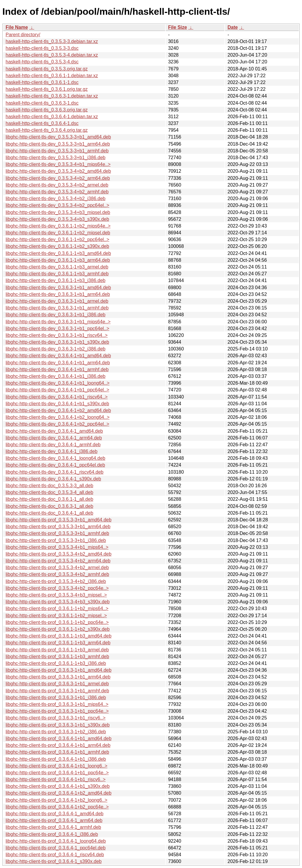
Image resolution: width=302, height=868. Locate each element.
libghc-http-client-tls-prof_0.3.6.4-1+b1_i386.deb (56, 759)
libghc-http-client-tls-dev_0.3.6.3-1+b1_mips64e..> (58, 322)
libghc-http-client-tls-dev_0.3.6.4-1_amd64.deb (54, 431)
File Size (178, 27)
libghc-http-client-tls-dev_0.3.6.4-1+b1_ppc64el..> (57, 390)
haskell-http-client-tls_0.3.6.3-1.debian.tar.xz (52, 96)
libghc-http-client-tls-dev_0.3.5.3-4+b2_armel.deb (57, 185)
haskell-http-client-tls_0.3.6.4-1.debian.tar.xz (52, 117)
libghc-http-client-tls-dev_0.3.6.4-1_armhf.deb (53, 445)
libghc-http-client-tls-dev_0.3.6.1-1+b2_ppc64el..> (57, 239)
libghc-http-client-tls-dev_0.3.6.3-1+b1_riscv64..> (57, 335)
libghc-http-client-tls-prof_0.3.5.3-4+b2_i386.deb (56, 581)
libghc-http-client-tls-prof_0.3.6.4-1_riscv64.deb (55, 855)
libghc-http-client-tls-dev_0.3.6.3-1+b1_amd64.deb (58, 288)
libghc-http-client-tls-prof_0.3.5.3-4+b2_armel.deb (57, 568)
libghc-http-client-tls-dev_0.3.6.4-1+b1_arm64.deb (58, 363)
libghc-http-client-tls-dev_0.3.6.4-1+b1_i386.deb (55, 376)
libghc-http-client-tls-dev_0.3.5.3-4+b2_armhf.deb (57, 192)
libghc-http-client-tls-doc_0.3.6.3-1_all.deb (49, 506)
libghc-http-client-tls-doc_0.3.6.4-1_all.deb (49, 513)
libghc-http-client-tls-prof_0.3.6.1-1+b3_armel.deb (57, 650)
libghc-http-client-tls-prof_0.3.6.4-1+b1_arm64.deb (58, 745)
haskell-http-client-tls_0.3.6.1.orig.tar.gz (47, 89)
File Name (17, 27)
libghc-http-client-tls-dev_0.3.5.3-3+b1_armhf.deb (57, 151)
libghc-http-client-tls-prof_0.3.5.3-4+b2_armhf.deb (57, 574)
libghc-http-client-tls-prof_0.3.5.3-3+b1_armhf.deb (57, 533)
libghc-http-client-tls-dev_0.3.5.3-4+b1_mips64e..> (58, 164)
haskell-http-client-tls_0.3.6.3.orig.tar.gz (47, 110)
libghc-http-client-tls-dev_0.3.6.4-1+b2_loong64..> (58, 417)
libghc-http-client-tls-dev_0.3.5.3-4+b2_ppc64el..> (57, 205)
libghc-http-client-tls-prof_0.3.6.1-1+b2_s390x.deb (58, 629)
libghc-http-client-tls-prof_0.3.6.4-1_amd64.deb (55, 814)
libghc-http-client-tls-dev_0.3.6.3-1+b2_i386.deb (55, 349)
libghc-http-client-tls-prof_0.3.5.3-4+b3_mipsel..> (56, 595)
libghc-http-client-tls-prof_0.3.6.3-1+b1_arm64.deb (58, 677)
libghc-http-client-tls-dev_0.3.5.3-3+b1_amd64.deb (58, 137)
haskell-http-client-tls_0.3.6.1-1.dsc (42, 82)
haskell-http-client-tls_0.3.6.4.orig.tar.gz (47, 130)
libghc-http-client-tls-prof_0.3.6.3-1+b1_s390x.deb (58, 725)
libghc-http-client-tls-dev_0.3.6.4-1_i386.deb (51, 451)
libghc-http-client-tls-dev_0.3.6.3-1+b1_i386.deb (55, 315)
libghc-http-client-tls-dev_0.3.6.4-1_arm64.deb (54, 438)
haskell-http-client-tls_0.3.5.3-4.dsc (42, 62)
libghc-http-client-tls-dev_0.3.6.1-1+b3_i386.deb (55, 280)
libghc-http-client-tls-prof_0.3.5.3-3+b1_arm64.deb (58, 527)
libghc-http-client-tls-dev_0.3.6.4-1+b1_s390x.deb (57, 404)
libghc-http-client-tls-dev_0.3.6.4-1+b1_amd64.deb (58, 356)
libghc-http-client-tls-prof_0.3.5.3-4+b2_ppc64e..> (57, 588)
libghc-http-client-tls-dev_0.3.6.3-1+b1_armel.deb (57, 301)
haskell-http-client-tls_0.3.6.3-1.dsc (42, 103)
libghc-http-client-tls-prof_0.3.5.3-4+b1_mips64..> (57, 547)
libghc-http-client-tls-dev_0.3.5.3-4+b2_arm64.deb (58, 178)
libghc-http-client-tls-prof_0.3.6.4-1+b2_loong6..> (56, 800)
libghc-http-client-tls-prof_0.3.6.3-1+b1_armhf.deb (57, 691)
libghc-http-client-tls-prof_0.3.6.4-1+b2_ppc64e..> (57, 807)
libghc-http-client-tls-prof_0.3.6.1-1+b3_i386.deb (56, 663)
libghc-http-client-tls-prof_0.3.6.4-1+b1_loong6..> (56, 766)
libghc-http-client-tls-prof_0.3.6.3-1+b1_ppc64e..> (57, 711)
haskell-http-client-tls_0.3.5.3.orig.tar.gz (47, 69)
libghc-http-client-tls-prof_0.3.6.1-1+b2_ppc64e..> (57, 622)
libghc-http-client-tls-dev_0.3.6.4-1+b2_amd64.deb (58, 410)
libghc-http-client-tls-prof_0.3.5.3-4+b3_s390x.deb (58, 602)
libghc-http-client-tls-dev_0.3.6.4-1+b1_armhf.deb (57, 369)
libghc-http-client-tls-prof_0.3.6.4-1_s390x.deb (54, 861)
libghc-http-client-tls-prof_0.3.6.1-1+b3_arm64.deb (58, 643)
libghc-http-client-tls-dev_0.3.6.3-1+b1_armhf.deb (57, 308)
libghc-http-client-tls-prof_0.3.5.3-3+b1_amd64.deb (59, 520)
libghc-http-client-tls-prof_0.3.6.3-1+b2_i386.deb (56, 732)
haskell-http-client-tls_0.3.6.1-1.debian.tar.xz (52, 76)
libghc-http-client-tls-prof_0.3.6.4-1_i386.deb (52, 834)
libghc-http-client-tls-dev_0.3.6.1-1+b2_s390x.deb (57, 246)
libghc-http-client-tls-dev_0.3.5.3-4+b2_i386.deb (55, 199)
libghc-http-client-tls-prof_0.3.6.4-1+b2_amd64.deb (59, 793)
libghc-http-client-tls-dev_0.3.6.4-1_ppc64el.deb (55, 465)
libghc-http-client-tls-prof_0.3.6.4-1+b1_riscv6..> (56, 779)
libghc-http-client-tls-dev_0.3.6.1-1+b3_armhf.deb (57, 274)
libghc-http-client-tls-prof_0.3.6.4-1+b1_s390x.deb (58, 786)
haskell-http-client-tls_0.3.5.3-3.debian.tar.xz (52, 41)
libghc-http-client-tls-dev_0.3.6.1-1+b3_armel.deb (57, 267)
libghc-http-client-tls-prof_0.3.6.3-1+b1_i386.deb (56, 697)
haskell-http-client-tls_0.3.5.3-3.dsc (42, 48)
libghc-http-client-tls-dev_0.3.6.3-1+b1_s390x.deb (57, 342)
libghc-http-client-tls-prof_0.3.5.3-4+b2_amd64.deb (59, 554)
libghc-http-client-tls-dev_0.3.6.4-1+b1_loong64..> (58, 383)
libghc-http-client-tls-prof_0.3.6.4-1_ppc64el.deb (56, 848)
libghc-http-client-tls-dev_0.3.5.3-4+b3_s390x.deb (57, 219)
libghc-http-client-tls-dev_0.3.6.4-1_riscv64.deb (55, 472)
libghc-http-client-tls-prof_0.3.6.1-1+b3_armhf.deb (57, 657)
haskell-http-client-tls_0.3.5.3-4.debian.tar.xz (52, 55)
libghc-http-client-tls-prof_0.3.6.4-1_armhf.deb (53, 827)
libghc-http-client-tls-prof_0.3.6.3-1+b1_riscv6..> (56, 718)
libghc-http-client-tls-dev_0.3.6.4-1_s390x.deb (53, 479)
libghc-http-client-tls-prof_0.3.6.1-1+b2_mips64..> (57, 608)
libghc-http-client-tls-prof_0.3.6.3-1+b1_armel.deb (57, 684)
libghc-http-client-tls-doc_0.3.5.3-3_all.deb (49, 486)
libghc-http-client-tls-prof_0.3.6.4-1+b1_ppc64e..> (57, 773)
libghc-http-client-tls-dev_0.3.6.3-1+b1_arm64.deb (58, 294)
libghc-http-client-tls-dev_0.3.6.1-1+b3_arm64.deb (58, 260)
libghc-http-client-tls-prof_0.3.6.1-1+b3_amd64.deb (59, 636)
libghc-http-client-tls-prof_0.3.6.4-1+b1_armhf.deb (57, 752)
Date (233, 27)
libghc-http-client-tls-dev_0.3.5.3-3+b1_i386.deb (55, 158)
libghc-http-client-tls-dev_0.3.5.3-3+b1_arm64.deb (58, 144)
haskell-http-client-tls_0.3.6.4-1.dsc (42, 123)
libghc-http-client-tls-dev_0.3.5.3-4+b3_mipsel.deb (58, 212)
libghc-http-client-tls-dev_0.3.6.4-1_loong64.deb (55, 458)
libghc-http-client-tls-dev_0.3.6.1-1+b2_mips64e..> (58, 226)
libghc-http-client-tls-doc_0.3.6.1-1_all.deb (49, 499)
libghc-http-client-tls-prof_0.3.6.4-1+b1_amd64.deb (59, 738)
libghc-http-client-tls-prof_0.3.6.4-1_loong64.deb (56, 841)
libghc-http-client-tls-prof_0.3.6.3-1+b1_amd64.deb (59, 670)
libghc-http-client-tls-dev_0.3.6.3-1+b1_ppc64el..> (57, 328)
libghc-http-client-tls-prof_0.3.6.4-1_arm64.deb (54, 820)
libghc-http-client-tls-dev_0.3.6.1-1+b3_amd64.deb (58, 253)
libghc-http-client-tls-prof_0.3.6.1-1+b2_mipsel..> (56, 616)
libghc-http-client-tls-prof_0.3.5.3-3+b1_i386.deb (56, 540)
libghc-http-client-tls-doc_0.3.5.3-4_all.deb (49, 492)
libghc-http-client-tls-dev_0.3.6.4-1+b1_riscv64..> (57, 397)
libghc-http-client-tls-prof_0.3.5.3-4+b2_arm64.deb (58, 561)
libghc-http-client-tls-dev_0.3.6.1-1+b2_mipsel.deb (58, 233)
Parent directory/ (23, 35)
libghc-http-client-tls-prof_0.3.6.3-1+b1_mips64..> (57, 704)
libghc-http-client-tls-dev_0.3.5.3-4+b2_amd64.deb (58, 171)
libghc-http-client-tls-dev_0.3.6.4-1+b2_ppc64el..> (57, 424)
